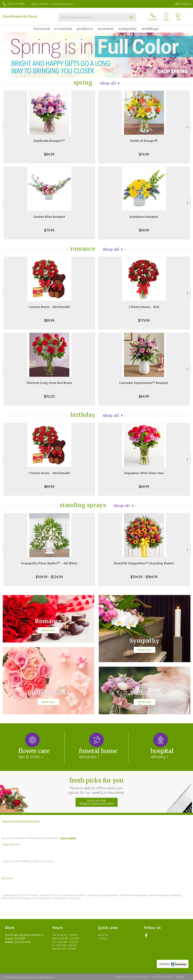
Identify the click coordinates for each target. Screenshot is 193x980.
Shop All (108, 83)
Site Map (180, 977)
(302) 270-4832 (16, 4)
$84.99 (49, 154)
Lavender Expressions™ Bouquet (144, 383)
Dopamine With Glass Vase (144, 473)
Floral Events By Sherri (20, 16)
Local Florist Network (162, 977)
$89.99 (49, 320)
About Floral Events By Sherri (21, 821)
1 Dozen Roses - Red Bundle (49, 307)
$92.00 (49, 396)
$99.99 (144, 230)
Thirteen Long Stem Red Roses (49, 383)
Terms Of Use (122, 977)
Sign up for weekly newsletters (97, 802)
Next (188, 127)
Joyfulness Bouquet (144, 217)
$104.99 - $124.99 (49, 577)
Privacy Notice (140, 977)
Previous (5, 127)
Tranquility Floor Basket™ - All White (49, 563)
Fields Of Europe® (144, 141)
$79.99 (49, 230)
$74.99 (144, 154)
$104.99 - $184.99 (144, 577)
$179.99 (144, 320)
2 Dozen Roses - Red (144, 307)
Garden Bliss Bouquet (49, 217)
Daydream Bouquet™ (49, 141)
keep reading (68, 838)
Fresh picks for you (97, 786)
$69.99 (144, 487)
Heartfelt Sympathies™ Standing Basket (144, 563)
